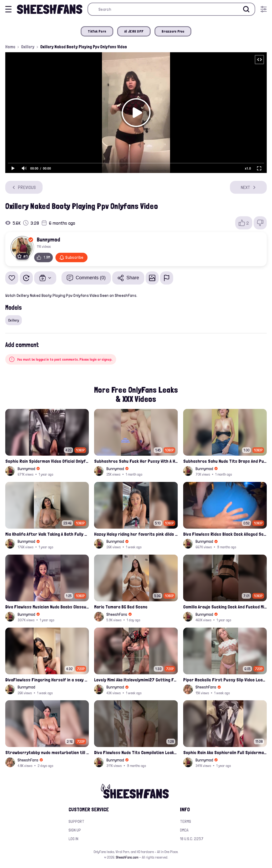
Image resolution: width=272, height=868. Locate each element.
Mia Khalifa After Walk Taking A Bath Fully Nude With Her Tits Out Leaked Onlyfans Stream (47, 534)
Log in (73, 839)
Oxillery (28, 47)
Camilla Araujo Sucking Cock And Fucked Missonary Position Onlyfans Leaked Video (225, 607)
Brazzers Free (173, 31)
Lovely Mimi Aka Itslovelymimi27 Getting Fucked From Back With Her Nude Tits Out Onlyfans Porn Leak (136, 680)
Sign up (75, 830)
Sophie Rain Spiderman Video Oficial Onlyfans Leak (47, 461)
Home (10, 47)
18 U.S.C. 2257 (192, 839)
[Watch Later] (26, 278)
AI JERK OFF (134, 31)
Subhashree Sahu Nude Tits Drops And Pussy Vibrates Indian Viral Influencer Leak (225, 461)
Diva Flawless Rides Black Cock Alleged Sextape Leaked (225, 534)
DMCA (184, 830)
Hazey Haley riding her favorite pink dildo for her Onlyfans (136, 534)
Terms (186, 821)
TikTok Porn (97, 31)
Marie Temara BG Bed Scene (121, 607)
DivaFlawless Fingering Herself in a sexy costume (47, 680)
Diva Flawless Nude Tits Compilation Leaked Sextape (136, 752)
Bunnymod (48, 239)
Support (76, 821)
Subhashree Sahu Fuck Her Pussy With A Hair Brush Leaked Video (136, 461)
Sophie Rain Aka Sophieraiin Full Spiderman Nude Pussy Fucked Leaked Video (225, 752)
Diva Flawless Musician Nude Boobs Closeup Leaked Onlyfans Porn (47, 607)
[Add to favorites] (12, 278)
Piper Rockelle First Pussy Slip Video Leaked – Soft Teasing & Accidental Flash (225, 680)
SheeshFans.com (127, 857)
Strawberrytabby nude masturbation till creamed (47, 752)
